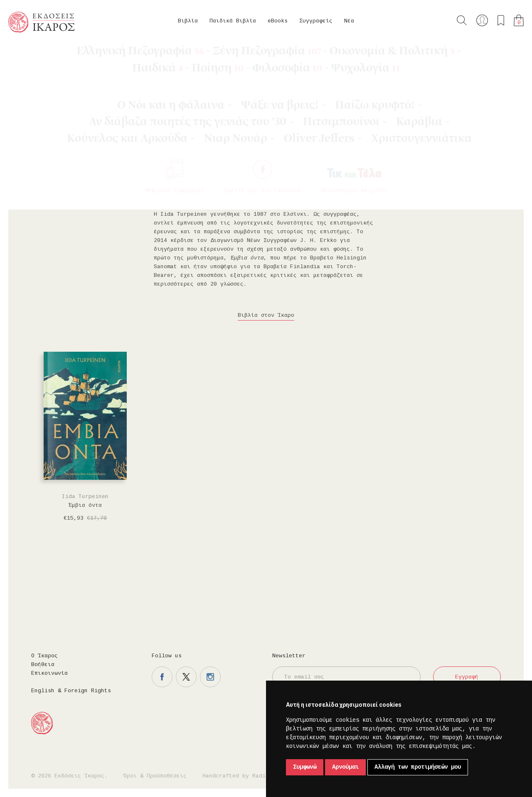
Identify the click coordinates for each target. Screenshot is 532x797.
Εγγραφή (467, 677)
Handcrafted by (237, 776)
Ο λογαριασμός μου (482, 20)
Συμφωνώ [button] (305, 767)
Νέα (349, 21)
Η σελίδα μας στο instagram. (210, 677)
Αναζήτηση (462, 20)
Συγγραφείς (316, 21)
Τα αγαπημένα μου (501, 20)
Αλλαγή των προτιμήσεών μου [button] (418, 767)
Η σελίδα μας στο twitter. (186, 677)
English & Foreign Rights (71, 691)
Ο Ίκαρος (44, 656)
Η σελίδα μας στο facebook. (162, 677)
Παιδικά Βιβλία (233, 21)
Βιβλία (188, 21)
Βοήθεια (43, 665)
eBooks (278, 21)
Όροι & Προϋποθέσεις (155, 776)
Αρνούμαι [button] (345, 767)
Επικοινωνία (49, 673)
